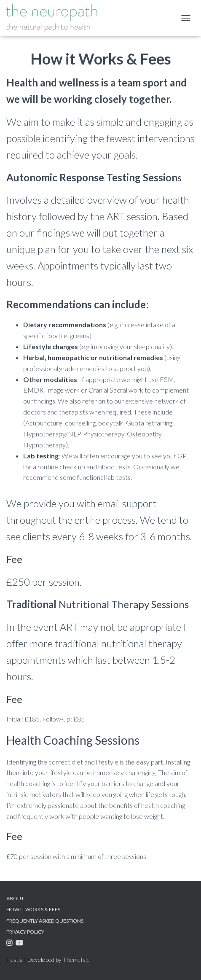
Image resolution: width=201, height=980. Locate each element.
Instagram (10, 944)
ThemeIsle (76, 960)
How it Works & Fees (33, 909)
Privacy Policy (25, 932)
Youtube (20, 944)
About (15, 898)
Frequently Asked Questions (45, 921)
